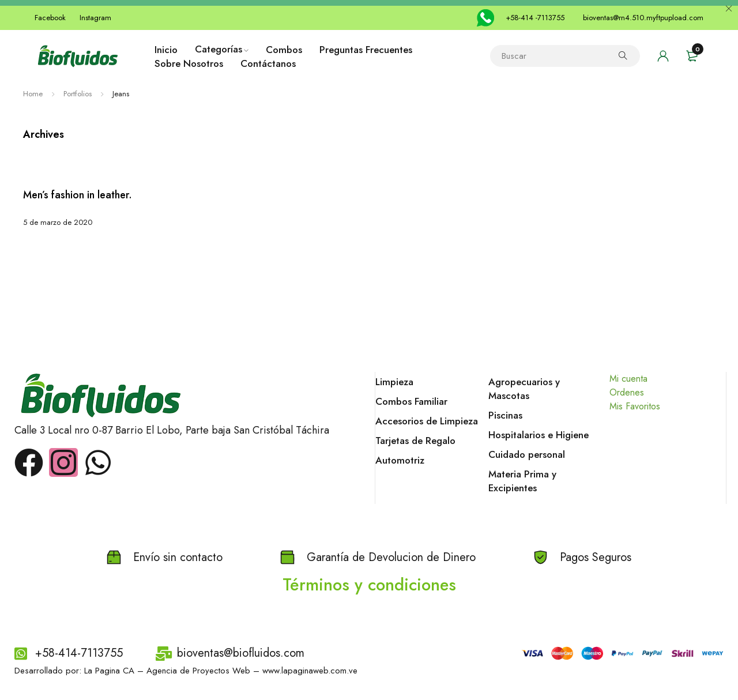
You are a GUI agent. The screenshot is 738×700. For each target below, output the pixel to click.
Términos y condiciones (369, 584)
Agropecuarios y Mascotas (524, 389)
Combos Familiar (411, 401)
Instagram (95, 18)
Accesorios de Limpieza (427, 421)
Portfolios (78, 94)
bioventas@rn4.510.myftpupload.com (643, 18)
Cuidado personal (527, 454)
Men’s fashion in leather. (78, 195)
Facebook (50, 18)
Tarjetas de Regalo (415, 441)
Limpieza (394, 382)
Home (33, 94)
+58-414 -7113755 (535, 18)
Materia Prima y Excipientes (522, 481)
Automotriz (400, 460)
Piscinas (505, 415)
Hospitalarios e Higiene (539, 435)
